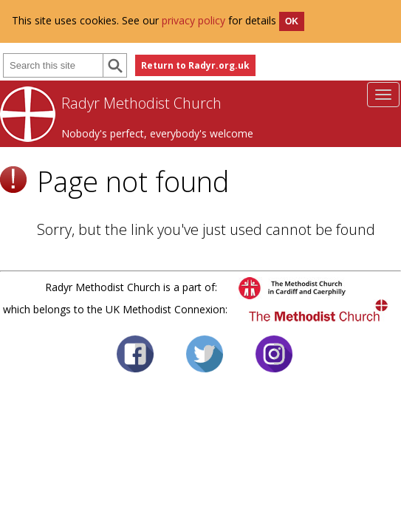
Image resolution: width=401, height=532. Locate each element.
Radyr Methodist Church (141, 103)
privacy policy (193, 20)
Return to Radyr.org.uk (195, 65)
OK (292, 21)
